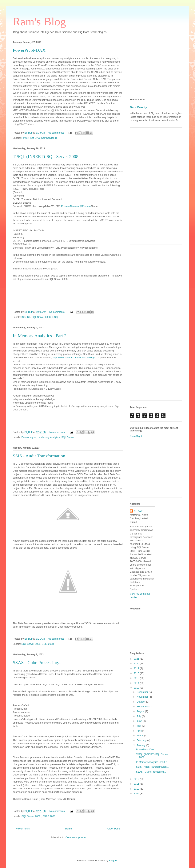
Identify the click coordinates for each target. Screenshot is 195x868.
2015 (137, 678)
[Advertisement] (156, 66)
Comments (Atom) (76, 837)
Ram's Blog (39, 22)
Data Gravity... (139, 107)
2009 (137, 793)
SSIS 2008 (48, 644)
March (141, 735)
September (143, 706)
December (143, 692)
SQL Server (68, 437)
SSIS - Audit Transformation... (41, 456)
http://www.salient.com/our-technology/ (74, 357)
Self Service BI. (50, 138)
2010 (137, 789)
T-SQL (56, 317)
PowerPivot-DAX (29, 50)
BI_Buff (138, 511)
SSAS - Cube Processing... (37, 662)
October (141, 702)
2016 (137, 673)
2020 (137, 664)
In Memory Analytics (49, 437)
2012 (137, 779)
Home (69, 829)
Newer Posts (23, 829)
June (140, 721)
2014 (137, 683)
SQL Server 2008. (31, 816)
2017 (137, 668)
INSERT (26, 317)
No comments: (56, 133)
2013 (137, 688)
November (143, 697)
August (141, 711)
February (142, 740)
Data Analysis (29, 437)
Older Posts (114, 829)
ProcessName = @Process (76, 206)
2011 (137, 784)
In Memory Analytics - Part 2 (40, 336)
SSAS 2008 (49, 816)
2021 (137, 659)
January (141, 745)
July (139, 716)
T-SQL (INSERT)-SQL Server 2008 (46, 156)
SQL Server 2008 (41, 317)
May (139, 726)
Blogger (113, 860)
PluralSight (136, 436)
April (140, 731)
